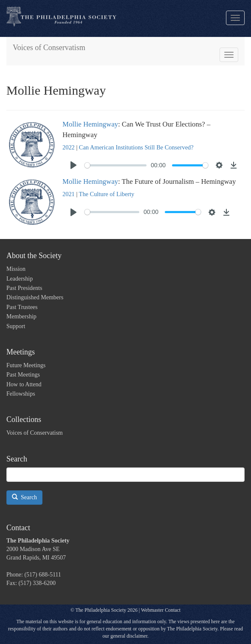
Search (24, 497)
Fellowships (21, 394)
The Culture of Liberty (107, 194)
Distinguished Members (35, 297)
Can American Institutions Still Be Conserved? (136, 147)
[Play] (73, 165)
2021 (69, 194)
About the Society (34, 256)
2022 (69, 147)
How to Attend (24, 384)
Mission (16, 269)
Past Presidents (24, 288)
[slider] (116, 165)
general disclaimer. (130, 636)
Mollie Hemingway (90, 124)
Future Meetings (26, 365)
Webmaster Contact (161, 610)
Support (16, 326)
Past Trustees (22, 307)
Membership (21, 316)
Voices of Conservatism (49, 48)
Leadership (20, 279)
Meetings (21, 352)
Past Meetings (23, 375)
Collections (24, 419)
